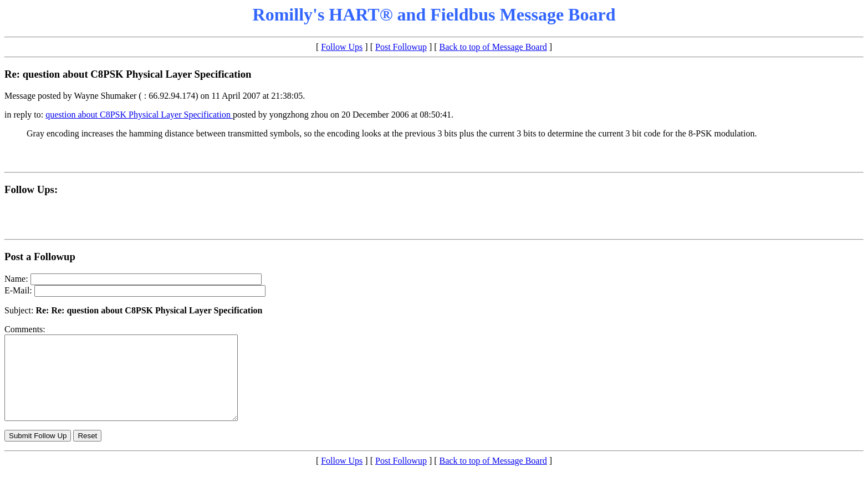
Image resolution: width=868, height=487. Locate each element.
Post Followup (401, 47)
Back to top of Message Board (493, 47)
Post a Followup (40, 257)
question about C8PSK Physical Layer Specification (139, 115)
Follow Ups (342, 47)
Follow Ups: (31, 189)
